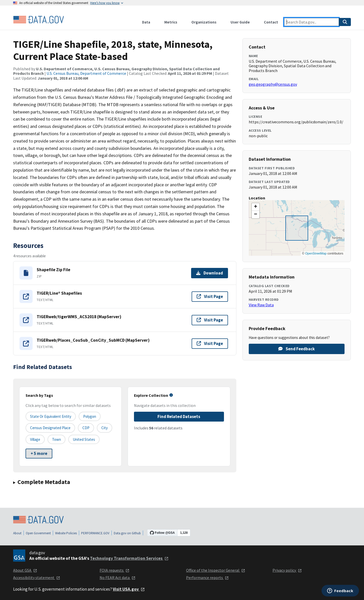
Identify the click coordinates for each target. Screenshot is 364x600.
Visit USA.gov (129, 589)
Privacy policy (287, 570)
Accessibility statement (37, 578)
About (17, 533)
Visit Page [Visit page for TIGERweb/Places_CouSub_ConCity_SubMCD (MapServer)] (210, 343)
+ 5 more (39, 453)
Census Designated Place (50, 428)
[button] (256, 207)
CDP (86, 428)
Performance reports (207, 578)
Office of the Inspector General (216, 570)
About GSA (25, 570)
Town (56, 439)
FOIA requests (115, 570)
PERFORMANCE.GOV (95, 533)
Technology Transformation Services (129, 558)
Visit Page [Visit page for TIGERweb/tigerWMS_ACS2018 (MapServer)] (210, 320)
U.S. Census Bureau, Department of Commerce (86, 73)
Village (35, 439)
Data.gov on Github (127, 533)
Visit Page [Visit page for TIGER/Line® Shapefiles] (210, 296)
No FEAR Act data (118, 578)
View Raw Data (261, 305)
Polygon (90, 416)
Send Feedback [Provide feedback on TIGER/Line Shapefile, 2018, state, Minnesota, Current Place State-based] (297, 349)
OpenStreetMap (316, 253)
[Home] (38, 20)
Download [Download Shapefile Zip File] (210, 273)
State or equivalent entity (51, 416)
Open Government (38, 533)
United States (84, 439)
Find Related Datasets (179, 417)
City (105, 428)
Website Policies (66, 533)
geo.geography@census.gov (273, 84)
